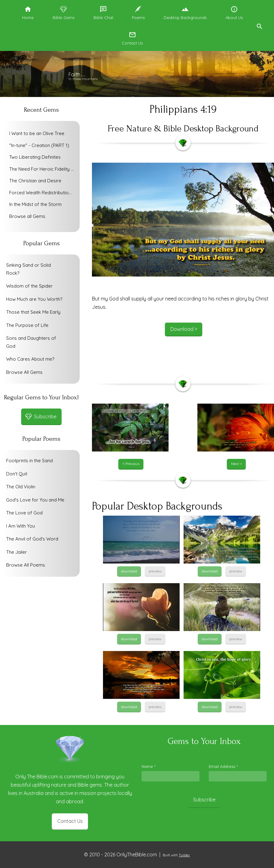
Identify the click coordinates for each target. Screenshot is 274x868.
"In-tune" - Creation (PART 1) (39, 145)
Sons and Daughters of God (31, 342)
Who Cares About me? (30, 359)
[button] (259, 25)
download (129, 571)
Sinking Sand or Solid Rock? (29, 269)
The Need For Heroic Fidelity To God (43, 169)
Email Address (223, 766)
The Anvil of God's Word (32, 539)
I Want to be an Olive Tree (37, 133)
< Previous (131, 464)
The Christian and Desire (35, 181)
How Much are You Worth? (34, 299)
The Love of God (24, 513)
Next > (236, 464)
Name (148, 766)
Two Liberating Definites (35, 157)
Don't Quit (17, 474)
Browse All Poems (26, 565)
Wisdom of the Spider (29, 286)
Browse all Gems (27, 216)
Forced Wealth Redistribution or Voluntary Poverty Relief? (43, 193)
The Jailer (17, 552)
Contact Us (70, 821)
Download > (184, 329)
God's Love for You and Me (35, 500)
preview (155, 571)
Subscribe (204, 800)
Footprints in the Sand (29, 461)
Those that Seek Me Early (33, 312)
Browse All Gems (24, 372)
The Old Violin (21, 487)
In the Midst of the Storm (35, 204)
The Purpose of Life (27, 325)
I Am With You (21, 526)
